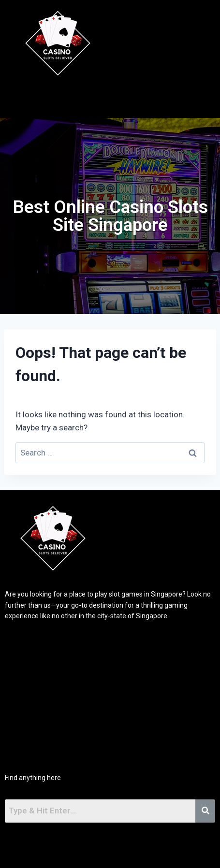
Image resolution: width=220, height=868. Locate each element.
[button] (131, 98)
